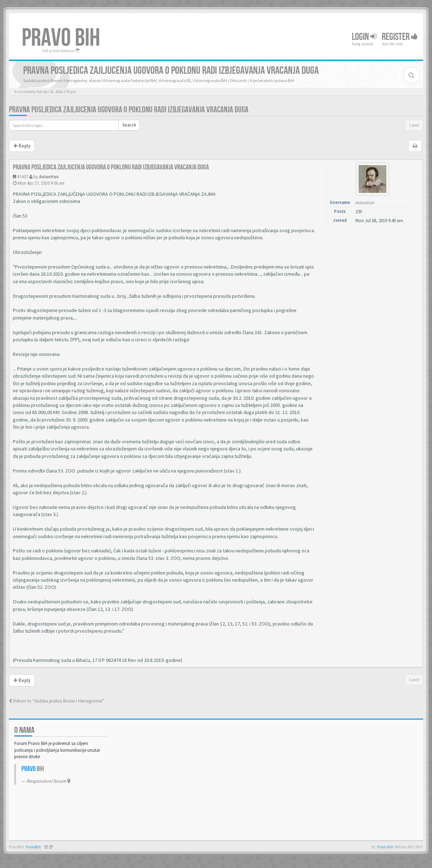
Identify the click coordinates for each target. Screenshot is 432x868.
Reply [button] (22, 146)
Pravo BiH (385, 847)
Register (400, 37)
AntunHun (49, 177)
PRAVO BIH (61, 38)
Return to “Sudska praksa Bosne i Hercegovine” (56, 701)
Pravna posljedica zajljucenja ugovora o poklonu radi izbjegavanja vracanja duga (129, 110)
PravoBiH (33, 847)
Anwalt (60, 847)
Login (364, 37)
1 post (414, 125)
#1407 (23, 177)
